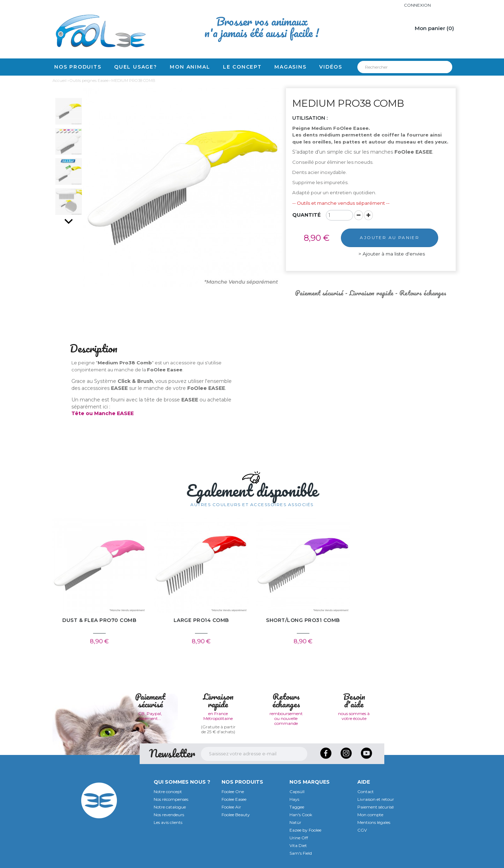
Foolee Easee (234, 799)
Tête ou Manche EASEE (103, 413)
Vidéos (331, 67)
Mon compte (370, 815)
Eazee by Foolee (305, 830)
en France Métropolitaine (218, 716)
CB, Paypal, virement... (150, 716)
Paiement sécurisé (376, 807)
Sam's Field (301, 853)
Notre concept (168, 792)
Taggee (297, 807)
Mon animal (190, 67)
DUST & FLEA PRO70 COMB (99, 620)
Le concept (242, 67)
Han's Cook (301, 815)
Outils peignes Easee (89, 80)
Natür (295, 822)
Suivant (69, 221)
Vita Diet (298, 845)
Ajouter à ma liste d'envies (392, 254)
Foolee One (233, 792)
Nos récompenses (171, 799)
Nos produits (78, 67)
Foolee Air (231, 807)
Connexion (417, 5)
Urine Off (299, 838)
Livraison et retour (376, 799)
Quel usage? (136, 67)
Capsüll (297, 792)
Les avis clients (168, 822)
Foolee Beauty (236, 815)
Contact (366, 792)
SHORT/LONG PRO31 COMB (303, 620)
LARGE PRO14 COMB (201, 620)
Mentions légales (374, 822)
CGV (362, 830)
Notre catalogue (170, 807)
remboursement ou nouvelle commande (286, 719)
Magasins (290, 67)
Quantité (306, 215)
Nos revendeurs (169, 815)
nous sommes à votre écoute (354, 716)
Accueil (59, 80)
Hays (294, 799)
